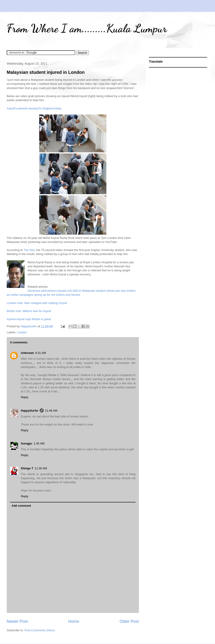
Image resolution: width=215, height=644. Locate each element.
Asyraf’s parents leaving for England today (34, 108)
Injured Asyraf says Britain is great (29, 319)
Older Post (129, 621)
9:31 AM (41, 353)
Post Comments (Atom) (40, 630)
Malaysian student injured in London (46, 72)
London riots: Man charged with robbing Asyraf (37, 303)
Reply (25, 397)
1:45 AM (39, 443)
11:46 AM (51, 411)
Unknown (27, 353)
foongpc (27, 443)
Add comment (21, 506)
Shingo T (27, 468)
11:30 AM (41, 468)
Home (74, 621)
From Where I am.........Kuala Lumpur (87, 28)
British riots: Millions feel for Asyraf (29, 311)
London (22, 332)
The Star (29, 250)
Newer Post (17, 621)
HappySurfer (30, 411)
